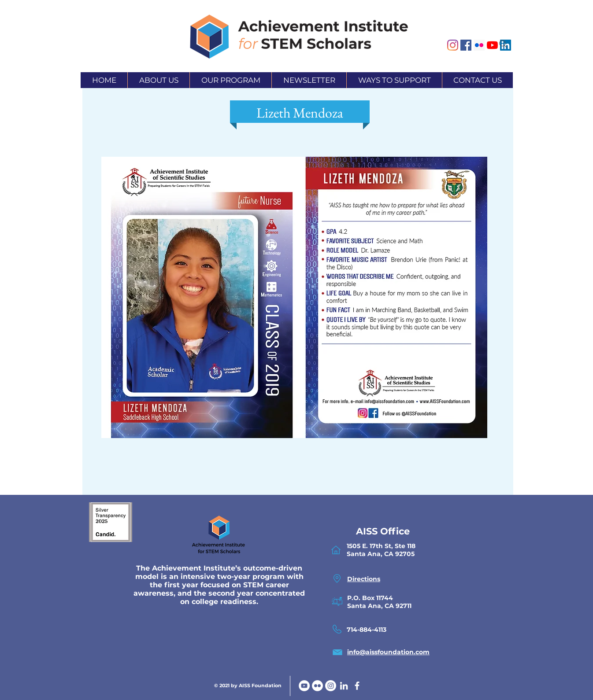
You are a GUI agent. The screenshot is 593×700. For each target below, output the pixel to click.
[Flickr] (317, 686)
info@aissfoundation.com (388, 652)
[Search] (503, 44)
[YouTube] (304, 686)
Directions (364, 579)
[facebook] (357, 686)
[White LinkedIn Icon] (344, 686)
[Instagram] (453, 45)
